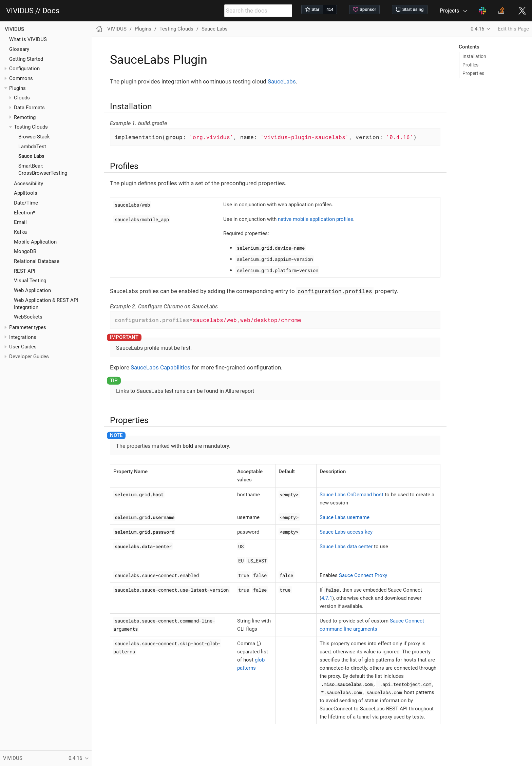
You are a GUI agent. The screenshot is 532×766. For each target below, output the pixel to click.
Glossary (19, 49)
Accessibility (28, 184)
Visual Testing (30, 281)
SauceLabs (282, 81)
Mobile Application (35, 242)
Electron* (24, 213)
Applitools (26, 193)
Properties (473, 73)
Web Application (32, 290)
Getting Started (26, 59)
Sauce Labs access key (346, 532)
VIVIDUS (14, 29)
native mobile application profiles (316, 219)
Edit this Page (513, 29)
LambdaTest (32, 147)
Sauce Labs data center (346, 547)
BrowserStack (34, 137)
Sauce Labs (31, 156)
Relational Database (37, 261)
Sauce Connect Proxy (363, 575)
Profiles (470, 65)
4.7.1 (327, 598)
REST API (25, 271)
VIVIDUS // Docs (33, 11)
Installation (474, 56)
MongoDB (25, 251)
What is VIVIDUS (28, 39)
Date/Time (26, 203)
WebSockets (28, 317)
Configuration (24, 69)
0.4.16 (477, 29)
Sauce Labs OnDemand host (351, 495)
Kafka (20, 232)
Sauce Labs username (345, 517)
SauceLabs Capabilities (160, 367)
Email (20, 222)
